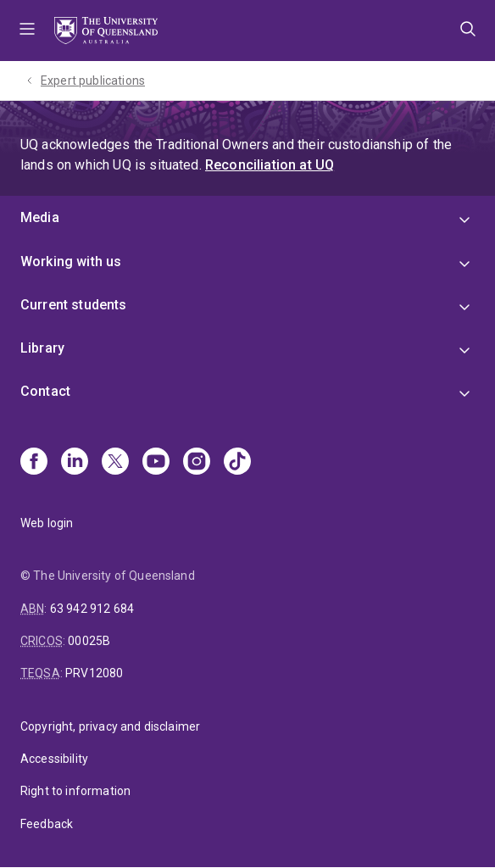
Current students (74, 305)
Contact (45, 391)
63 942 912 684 (92, 609)
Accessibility (54, 759)
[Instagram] (197, 463)
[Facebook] (34, 463)
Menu (27, 31)
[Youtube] (156, 463)
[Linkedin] (75, 463)
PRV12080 (94, 673)
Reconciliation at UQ (270, 165)
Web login (47, 523)
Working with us (71, 262)
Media (40, 217)
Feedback (47, 824)
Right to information (75, 791)
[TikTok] (237, 463)
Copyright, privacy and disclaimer (110, 726)
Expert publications (93, 81)
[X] (115, 463)
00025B (89, 641)
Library (42, 348)
